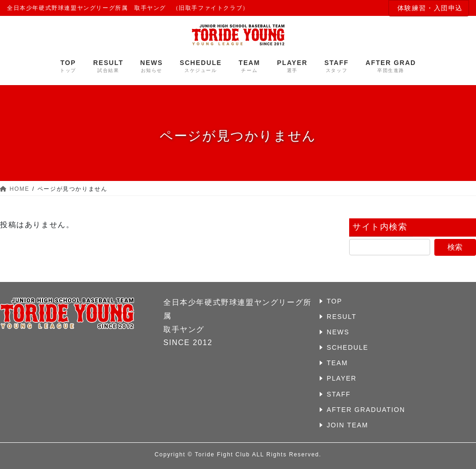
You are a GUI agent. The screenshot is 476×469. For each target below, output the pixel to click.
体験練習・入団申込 (430, 8)
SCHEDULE (348, 347)
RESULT (342, 317)
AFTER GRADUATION (366, 410)
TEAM (337, 363)
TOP (334, 301)
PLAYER (342, 378)
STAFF (339, 394)
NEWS (338, 332)
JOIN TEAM (348, 425)
